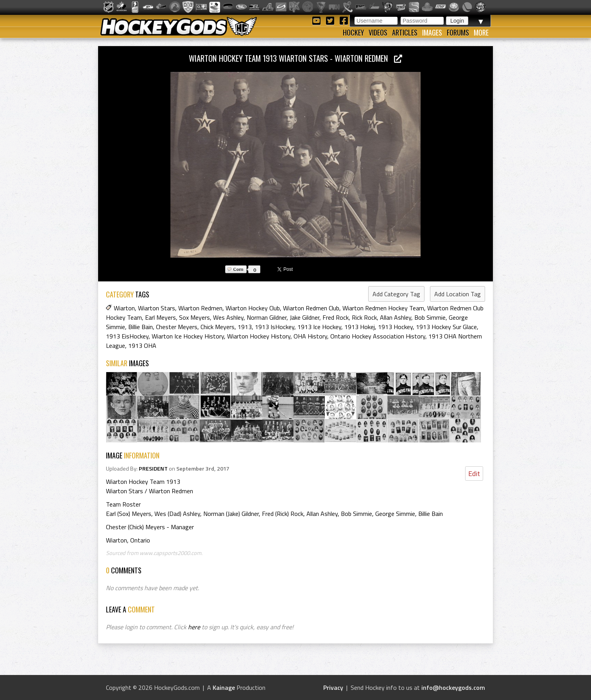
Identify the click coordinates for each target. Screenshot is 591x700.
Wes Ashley (228, 317)
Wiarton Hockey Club (253, 308)
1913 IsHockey (275, 327)
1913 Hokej (360, 327)
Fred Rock (336, 317)
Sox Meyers (194, 317)
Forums (458, 32)
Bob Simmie (430, 317)
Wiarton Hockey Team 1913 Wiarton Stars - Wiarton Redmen (295, 58)
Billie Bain (141, 327)
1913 (245, 327)
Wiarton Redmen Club (311, 308)
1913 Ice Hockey (319, 327)
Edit (474, 474)
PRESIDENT (153, 469)
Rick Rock (364, 317)
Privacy (333, 687)
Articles (405, 32)
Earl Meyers (160, 317)
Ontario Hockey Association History (378, 336)
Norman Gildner (267, 317)
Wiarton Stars (157, 308)
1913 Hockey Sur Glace (446, 327)
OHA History (310, 336)
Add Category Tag (396, 294)
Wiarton (124, 308)
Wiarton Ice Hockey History (188, 336)
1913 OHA (142, 346)
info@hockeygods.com (453, 687)
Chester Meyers (177, 327)
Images (432, 32)
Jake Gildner (304, 317)
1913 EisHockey (127, 336)
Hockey (353, 32)
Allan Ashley (396, 317)
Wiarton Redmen (200, 308)
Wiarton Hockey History (259, 336)
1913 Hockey (395, 327)
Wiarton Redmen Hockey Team (383, 308)
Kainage (224, 687)
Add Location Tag (458, 294)
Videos (378, 32)
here (194, 627)
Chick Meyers (218, 327)
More (481, 32)
